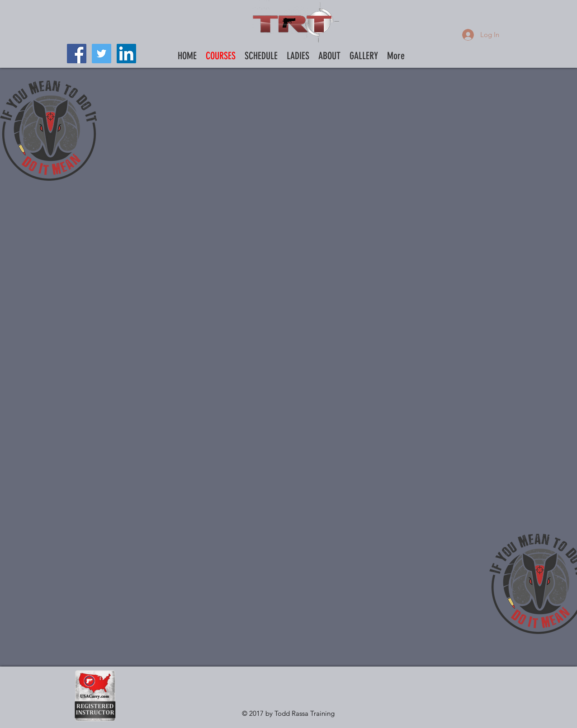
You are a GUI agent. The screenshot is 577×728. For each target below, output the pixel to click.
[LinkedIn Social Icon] (126, 54)
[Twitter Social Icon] (102, 54)
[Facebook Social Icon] (77, 54)
